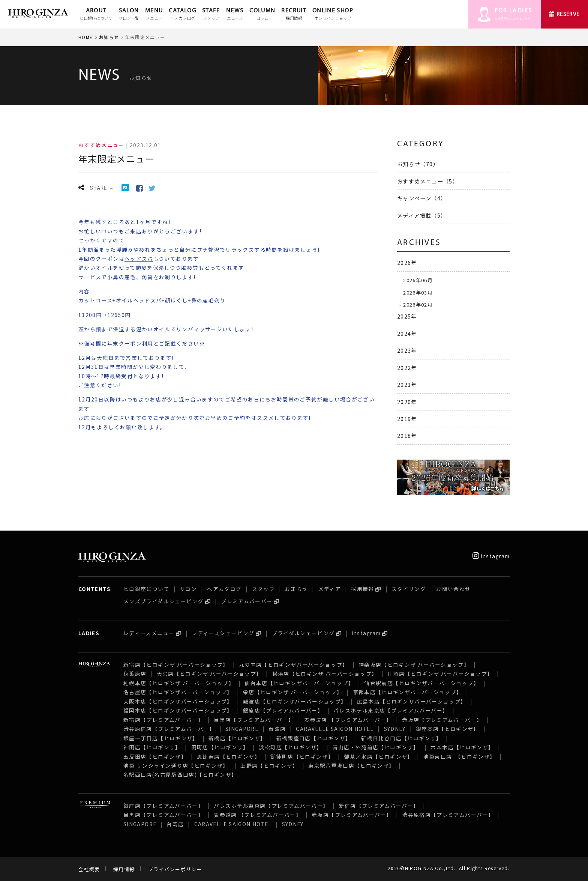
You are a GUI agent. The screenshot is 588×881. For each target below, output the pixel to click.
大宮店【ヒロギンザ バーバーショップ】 (209, 674)
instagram (491, 556)
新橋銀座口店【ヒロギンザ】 (314, 738)
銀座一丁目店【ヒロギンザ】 (161, 738)
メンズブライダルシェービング (163, 601)
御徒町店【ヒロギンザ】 (302, 756)
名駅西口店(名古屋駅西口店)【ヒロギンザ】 (180, 774)
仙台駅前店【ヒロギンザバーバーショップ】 (422, 683)
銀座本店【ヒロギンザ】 (448, 729)
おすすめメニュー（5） (428, 181)
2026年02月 (418, 304)
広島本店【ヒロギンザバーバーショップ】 (412, 701)
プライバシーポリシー (175, 869)
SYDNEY (395, 729)
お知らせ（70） (418, 164)
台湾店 (277, 729)
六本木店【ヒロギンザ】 (462, 747)
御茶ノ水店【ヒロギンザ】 (378, 756)
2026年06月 (418, 280)
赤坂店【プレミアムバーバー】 (442, 720)
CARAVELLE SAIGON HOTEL (335, 729)
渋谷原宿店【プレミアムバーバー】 (169, 729)
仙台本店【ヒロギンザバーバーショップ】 (299, 683)
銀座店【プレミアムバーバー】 (283, 710)
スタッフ (263, 589)
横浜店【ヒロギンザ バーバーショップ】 (325, 674)
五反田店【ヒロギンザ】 (155, 756)
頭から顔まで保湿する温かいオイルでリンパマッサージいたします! (166, 329)
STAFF (211, 15)
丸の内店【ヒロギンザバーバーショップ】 (294, 665)
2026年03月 (418, 292)
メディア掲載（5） (422, 215)
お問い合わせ (453, 589)
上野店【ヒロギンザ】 (269, 765)
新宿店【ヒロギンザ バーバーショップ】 (176, 665)
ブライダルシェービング (303, 633)
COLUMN (262, 15)
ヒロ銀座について (146, 589)
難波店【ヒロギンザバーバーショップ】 (295, 701)
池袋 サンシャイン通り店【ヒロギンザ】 (177, 765)
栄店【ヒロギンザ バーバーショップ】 (293, 692)
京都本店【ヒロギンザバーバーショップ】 (408, 692)
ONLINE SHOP (333, 15)
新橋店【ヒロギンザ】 (237, 738)
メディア (330, 589)
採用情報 (362, 589)
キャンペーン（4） (422, 198)
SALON (129, 15)
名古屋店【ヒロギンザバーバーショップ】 (178, 692)
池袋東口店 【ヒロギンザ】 (460, 756)
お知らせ (109, 37)
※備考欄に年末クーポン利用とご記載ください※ (142, 343)
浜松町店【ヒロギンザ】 (290, 747)
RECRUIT (294, 15)
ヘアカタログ (224, 589)
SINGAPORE (242, 729)
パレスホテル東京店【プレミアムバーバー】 (391, 710)
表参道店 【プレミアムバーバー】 (348, 720)
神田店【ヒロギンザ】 (152, 747)
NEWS (235, 15)
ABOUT (96, 15)
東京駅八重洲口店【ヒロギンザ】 (351, 765)
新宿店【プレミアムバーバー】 (163, 720)
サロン (188, 589)
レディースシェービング (223, 633)
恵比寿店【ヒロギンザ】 (229, 756)
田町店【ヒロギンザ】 (220, 747)
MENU (154, 15)
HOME (85, 37)
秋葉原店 (135, 674)
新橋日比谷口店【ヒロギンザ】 (401, 738)
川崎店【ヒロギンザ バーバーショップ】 (440, 674)
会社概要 (89, 869)
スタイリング (409, 589)
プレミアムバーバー (247, 601)
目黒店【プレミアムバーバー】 (254, 720)
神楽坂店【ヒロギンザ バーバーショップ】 (414, 665)
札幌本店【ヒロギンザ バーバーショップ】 (179, 683)
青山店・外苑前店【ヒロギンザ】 (377, 747)
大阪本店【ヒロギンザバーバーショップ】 (178, 701)
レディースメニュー (149, 633)
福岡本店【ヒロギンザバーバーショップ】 (178, 710)
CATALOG (182, 15)
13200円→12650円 (105, 315)
